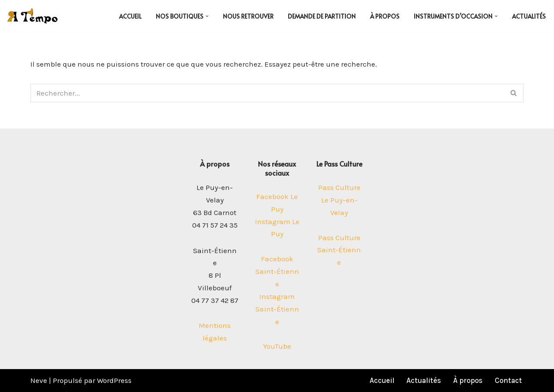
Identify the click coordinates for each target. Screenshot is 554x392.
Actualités (529, 16)
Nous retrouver (248, 16)
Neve (39, 380)
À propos (385, 16)
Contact (508, 380)
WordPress (114, 380)
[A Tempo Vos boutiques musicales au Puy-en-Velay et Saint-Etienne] (32, 16)
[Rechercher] (267, 93)
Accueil (130, 16)
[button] (207, 16)
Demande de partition (322, 16)
